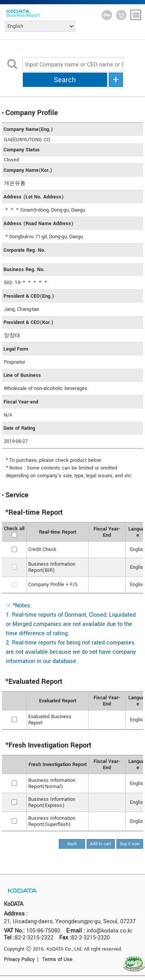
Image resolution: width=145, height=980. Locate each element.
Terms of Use (57, 960)
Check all (14, 529)
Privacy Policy (19, 960)
